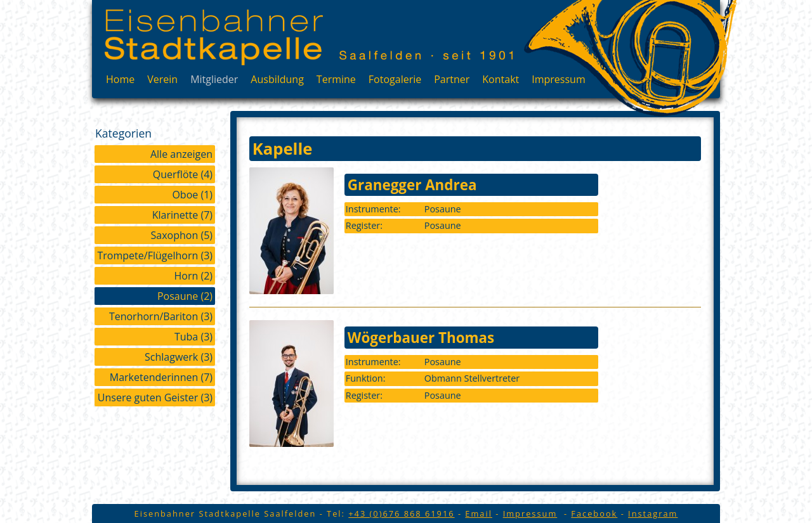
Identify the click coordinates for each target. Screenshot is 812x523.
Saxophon (182, 235)
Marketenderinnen (161, 377)
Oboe (192, 195)
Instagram (653, 513)
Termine (336, 79)
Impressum (558, 79)
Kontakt (501, 79)
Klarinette (182, 215)
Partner (452, 79)
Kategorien (123, 133)
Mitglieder (214, 79)
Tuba (193, 337)
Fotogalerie (395, 79)
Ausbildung (277, 79)
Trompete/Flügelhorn (155, 255)
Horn (193, 276)
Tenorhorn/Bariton (161, 316)
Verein (162, 79)
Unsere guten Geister (155, 397)
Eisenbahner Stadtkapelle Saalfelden (214, 37)
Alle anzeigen (181, 154)
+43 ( (401, 513)
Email (479, 513)
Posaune (185, 296)
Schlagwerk (179, 357)
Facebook (594, 513)
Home (120, 79)
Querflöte (183, 174)
